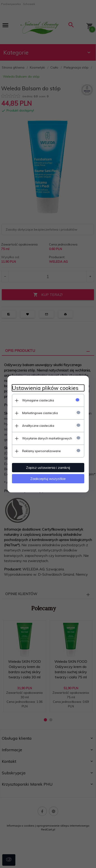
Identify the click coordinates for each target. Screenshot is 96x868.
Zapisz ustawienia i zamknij (48, 467)
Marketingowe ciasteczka (40, 413)
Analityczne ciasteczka (38, 426)
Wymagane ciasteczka (38, 400)
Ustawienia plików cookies (45, 388)
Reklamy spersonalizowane (41, 451)
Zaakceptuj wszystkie (48, 479)
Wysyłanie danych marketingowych (47, 438)
